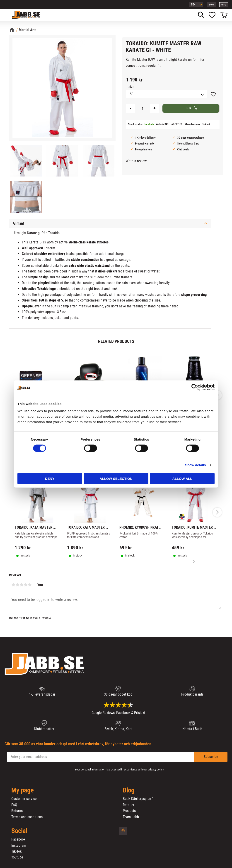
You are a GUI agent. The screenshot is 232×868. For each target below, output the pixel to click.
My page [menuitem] (23, 790)
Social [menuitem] (19, 831)
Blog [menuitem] (129, 790)
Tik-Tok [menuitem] (16, 851)
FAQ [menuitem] (14, 805)
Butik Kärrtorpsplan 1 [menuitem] (138, 799)
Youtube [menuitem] (17, 857)
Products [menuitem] (129, 811)
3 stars (22, 585)
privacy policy (156, 769)
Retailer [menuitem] (129, 805)
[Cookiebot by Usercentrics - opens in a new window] (195, 387)
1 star (13, 585)
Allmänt (18, 223)
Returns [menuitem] (17, 811)
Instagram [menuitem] (19, 846)
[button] (8, 15)
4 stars (26, 585)
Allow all (182, 478)
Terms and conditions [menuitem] (27, 817)
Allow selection (116, 478)
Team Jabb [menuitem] (131, 817)
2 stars (17, 585)
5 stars (30, 585)
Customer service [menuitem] (24, 799)
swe (211, 4)
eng (224, 4)
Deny (50, 478)
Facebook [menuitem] (18, 839)
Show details (196, 465)
